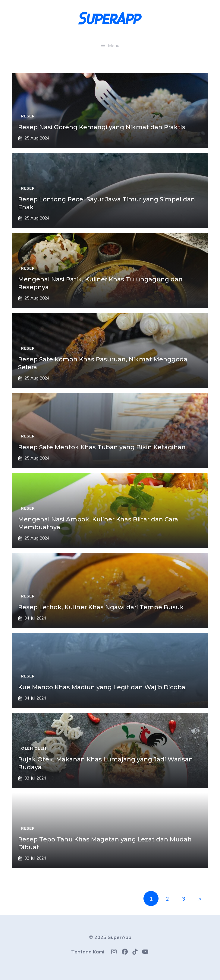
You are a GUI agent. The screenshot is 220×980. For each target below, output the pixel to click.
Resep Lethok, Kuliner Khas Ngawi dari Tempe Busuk (101, 607)
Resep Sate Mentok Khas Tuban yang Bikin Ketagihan (102, 447)
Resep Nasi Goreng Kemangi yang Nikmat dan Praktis (102, 127)
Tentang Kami (88, 952)
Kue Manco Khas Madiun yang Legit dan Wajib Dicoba (102, 687)
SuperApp (119, 937)
